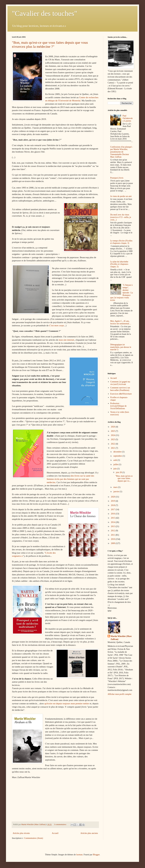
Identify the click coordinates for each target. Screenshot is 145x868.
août (115, 460)
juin (115, 469)
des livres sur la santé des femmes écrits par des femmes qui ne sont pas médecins (70, 479)
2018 (113, 505)
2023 (113, 439)
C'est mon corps (57, 325)
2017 (113, 510)
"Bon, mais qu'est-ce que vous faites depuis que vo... (124, 479)
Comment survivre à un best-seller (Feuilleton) (120, 389)
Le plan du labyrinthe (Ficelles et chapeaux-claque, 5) (120, 264)
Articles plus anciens (89, 833)
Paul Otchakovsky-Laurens (128, 118)
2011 (113, 535)
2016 (113, 514)
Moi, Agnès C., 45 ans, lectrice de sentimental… (121, 322)
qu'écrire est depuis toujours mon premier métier (67, 703)
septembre (118, 456)
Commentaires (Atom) (33, 838)
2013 (113, 526)
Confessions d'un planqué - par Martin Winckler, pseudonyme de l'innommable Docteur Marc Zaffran (122, 152)
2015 (113, 518)
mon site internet (66, 340)
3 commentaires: (60, 824)
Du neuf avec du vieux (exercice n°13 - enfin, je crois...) (121, 217)
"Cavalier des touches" (45, 13)
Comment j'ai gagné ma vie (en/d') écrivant (120, 383)
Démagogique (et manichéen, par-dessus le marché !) (121, 347)
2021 (113, 448)
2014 (113, 522)
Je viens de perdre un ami (121, 196)
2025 (113, 431)
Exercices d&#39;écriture (121, 394)
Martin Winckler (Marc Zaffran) (121, 638)
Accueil (55, 833)
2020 (113, 497)
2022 (113, 444)
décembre (118, 452)
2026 (113, 427)
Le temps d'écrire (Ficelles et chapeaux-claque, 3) (121, 242)
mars (116, 487)
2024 (113, 435)
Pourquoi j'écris (117, 178)
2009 (113, 543)
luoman (79, 855)
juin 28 (119, 472)
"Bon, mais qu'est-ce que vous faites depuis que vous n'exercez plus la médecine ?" (50, 45)
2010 (113, 539)
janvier (116, 492)
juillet (116, 464)
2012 (113, 531)
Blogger (96, 855)
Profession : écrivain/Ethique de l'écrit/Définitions (118, 406)
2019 (113, 501)
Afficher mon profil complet (120, 694)
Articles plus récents (21, 833)
